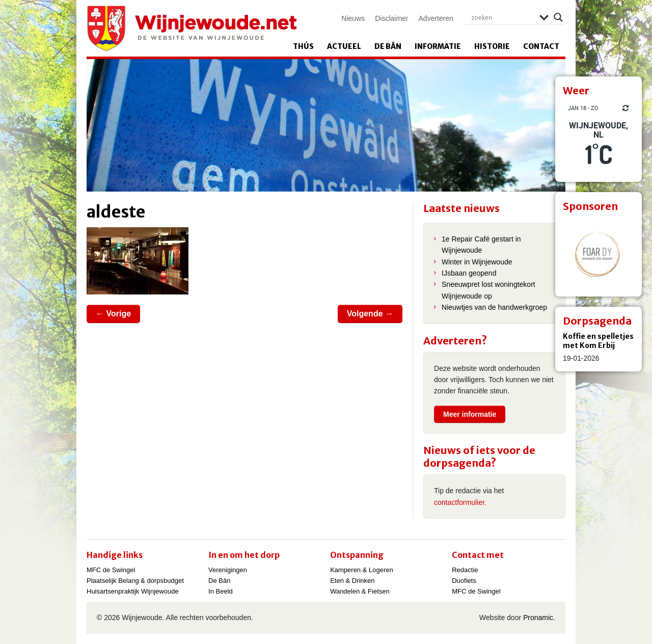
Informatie (438, 46)
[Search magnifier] (558, 17)
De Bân (388, 46)
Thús (303, 46)
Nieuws (353, 18)
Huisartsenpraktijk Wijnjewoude (133, 591)
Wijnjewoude (192, 29)
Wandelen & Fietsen (360, 591)
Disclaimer (391, 18)
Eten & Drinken (352, 581)
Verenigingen (228, 570)
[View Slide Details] (599, 253)
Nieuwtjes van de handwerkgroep (494, 307)
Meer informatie (470, 414)
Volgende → (370, 314)
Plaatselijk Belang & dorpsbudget (135, 581)
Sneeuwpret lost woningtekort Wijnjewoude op (488, 290)
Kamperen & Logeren (362, 570)
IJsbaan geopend (469, 273)
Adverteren (436, 18)
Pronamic (538, 618)
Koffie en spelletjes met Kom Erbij (598, 341)
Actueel (344, 46)
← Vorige (113, 314)
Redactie (465, 570)
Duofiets (464, 581)
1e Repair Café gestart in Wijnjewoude (481, 245)
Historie (492, 46)
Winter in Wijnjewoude (477, 262)
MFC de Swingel (111, 570)
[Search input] (503, 17)
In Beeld (221, 591)
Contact (541, 46)
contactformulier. (460, 502)
